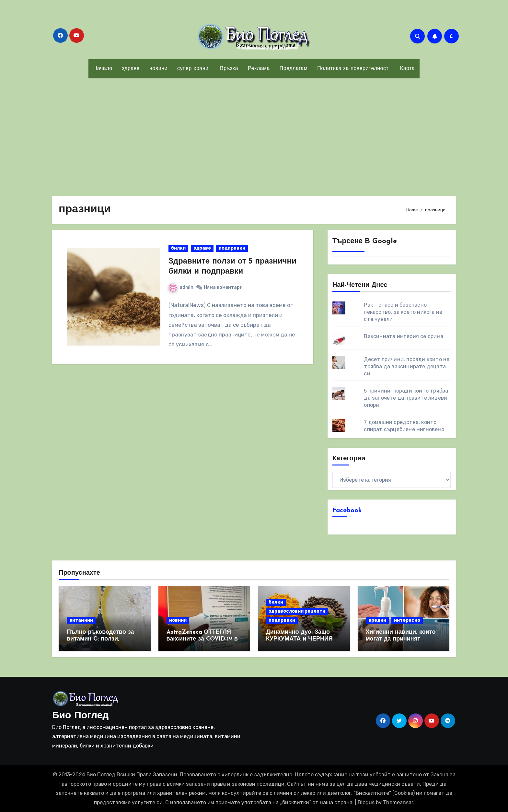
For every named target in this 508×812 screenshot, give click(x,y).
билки (178, 248)
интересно (407, 620)
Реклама (259, 69)
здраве (131, 69)
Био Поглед (80, 716)
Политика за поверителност (353, 69)
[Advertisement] (254, 133)
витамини (81, 620)
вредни (377, 620)
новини (158, 69)
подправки (232, 248)
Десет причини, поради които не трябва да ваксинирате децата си (407, 366)
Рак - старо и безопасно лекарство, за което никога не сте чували (403, 312)
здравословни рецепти (297, 611)
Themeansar (398, 802)
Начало (103, 69)
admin (181, 287)
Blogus (366, 802)
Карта (406, 69)
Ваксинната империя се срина (403, 336)
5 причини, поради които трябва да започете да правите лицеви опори (406, 398)
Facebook (347, 511)
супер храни (193, 69)
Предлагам (294, 69)
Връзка (228, 69)
